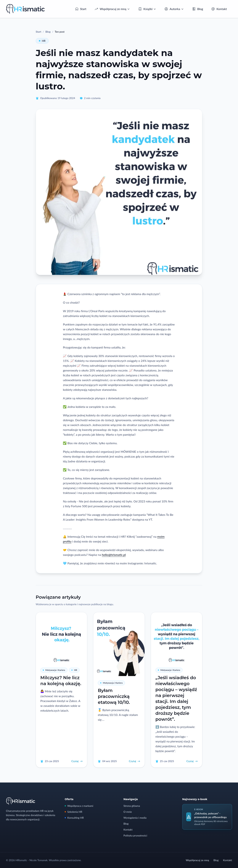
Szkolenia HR (73, 812)
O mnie (128, 812)
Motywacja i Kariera (54, 670)
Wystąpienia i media (135, 818)
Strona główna (132, 806)
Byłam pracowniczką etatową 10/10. (114, 696)
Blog (48, 32)
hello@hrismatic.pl (114, 555)
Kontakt (128, 830)
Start (38, 32)
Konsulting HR (74, 818)
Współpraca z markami (79, 806)
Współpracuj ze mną (197, 860)
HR (42, 41)
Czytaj (77, 761)
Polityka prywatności (135, 835)
